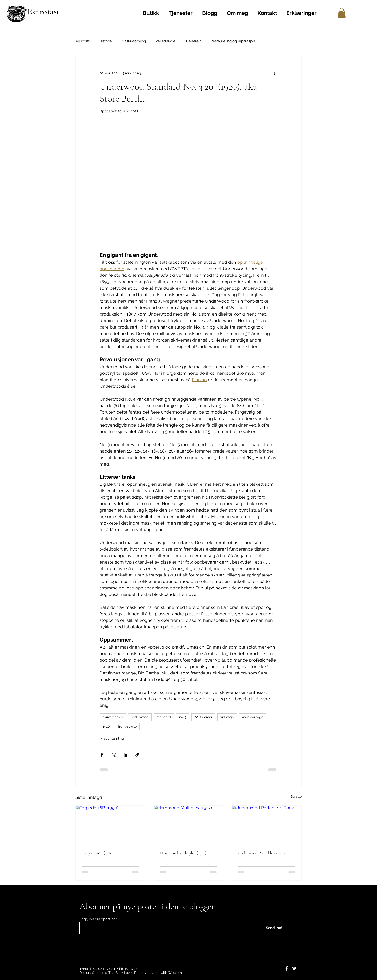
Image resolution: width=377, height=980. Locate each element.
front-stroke (127, 726)
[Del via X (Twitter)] (114, 755)
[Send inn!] (274, 928)
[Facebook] (287, 968)
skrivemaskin (113, 717)
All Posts (83, 41)
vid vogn (227, 717)
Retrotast (43, 12)
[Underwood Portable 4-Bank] (267, 825)
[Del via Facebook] (102, 755)
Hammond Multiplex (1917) (183, 853)
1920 (106, 726)
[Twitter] (294, 968)
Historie (106, 41)
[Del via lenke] (137, 755)
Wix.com (175, 973)
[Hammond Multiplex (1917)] (189, 825)
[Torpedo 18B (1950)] (110, 825)
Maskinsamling (134, 41)
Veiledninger (166, 41)
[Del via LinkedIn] (125, 755)
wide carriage (253, 717)
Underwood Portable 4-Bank (262, 853)
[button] (342, 13)
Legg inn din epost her (98, 919)
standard (164, 717)
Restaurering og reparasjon (233, 41)
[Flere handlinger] (275, 73)
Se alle (296, 796)
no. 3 (183, 717)
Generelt (193, 41)
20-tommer (203, 717)
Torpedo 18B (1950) (98, 853)
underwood (140, 717)
